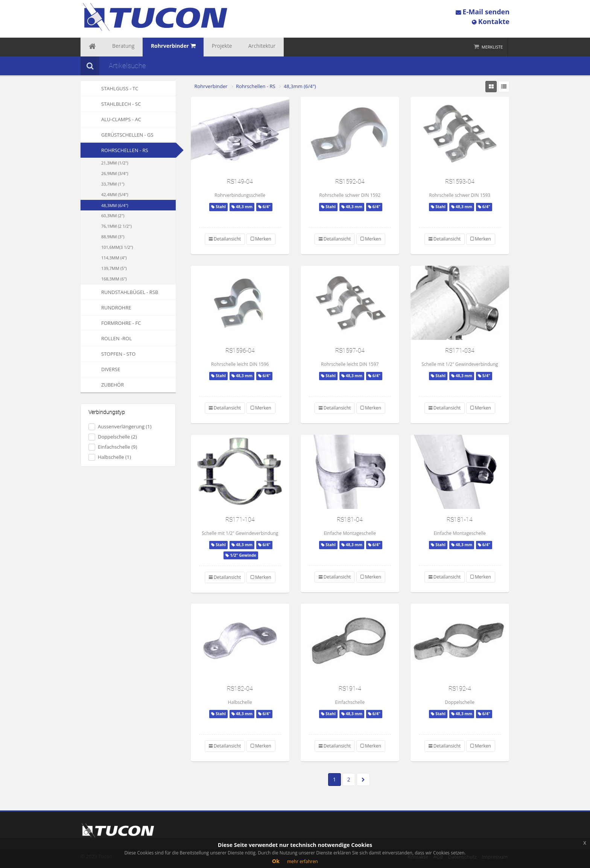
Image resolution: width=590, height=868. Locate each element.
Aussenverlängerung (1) (120, 427)
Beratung (115, 47)
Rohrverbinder (211, 86)
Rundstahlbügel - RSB (119, 292)
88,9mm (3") (113, 237)
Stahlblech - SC (111, 104)
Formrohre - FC (111, 323)
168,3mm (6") (114, 279)
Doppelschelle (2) (113, 437)
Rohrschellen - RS (125, 150)
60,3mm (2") (113, 215)
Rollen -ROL (106, 338)
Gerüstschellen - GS (117, 135)
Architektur (233, 47)
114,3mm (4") (114, 258)
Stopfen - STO (108, 354)
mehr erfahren (303, 861)
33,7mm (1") (113, 184)
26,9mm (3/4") (115, 173)
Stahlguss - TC (109, 88)
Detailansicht (225, 239)
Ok (276, 861)
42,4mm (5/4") (115, 194)
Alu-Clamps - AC (111, 119)
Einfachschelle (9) (113, 447)
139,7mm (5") (114, 268)
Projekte (200, 47)
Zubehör (102, 385)
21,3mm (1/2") (115, 163)
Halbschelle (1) (110, 457)
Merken (261, 239)
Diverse (100, 369)
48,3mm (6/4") (115, 205)
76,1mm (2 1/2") (116, 226)
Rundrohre (106, 308)
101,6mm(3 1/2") (117, 247)
